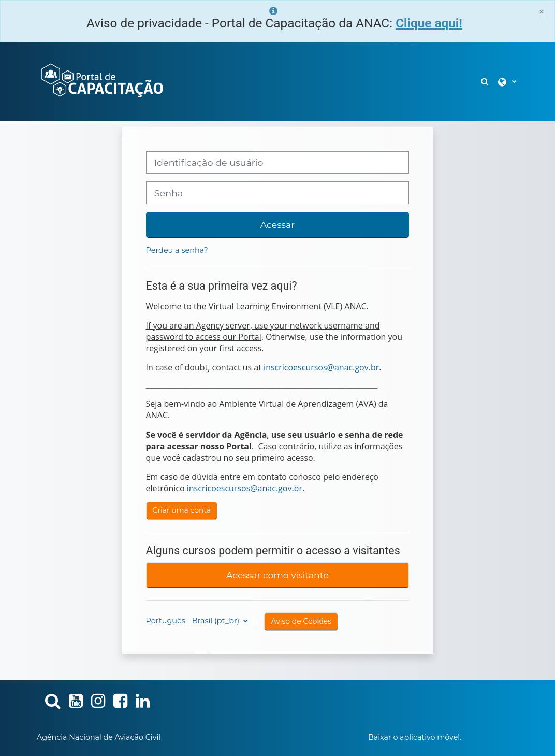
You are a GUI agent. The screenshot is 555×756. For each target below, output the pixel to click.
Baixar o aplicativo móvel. (415, 737)
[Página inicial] (101, 81)
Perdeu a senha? (177, 250)
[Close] (542, 12)
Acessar (277, 225)
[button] (486, 82)
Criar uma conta (182, 510)
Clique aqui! (429, 23)
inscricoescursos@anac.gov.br (321, 367)
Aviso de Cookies (301, 621)
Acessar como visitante (277, 575)
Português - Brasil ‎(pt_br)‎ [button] (194, 621)
